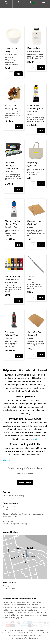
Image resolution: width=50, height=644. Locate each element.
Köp (18, 74)
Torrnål (31, 277)
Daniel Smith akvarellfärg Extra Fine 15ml (36, 109)
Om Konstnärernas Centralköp (13, 496)
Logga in (19, 6)
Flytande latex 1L (36, 48)
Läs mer (6, 460)
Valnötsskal (10, 106)
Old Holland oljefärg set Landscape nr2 (12, 166)
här (36, 439)
